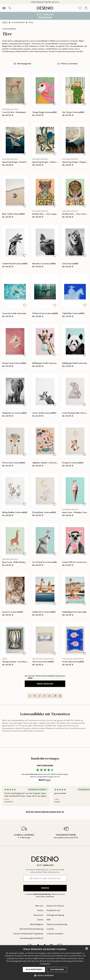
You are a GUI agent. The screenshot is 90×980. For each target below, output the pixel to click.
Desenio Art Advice (55, 906)
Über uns (39, 906)
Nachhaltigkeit (37, 924)
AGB (49, 920)
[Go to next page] (60, 696)
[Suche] (10, 8)
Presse (40, 910)
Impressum (38, 915)
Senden (45, 888)
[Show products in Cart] (86, 8)
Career (40, 920)
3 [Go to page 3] (44, 696)
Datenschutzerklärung (42, 894)
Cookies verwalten (55, 934)
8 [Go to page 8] (55, 696)
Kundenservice (53, 910)
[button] (45, 975)
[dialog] (45, 963)
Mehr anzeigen (45, 684)
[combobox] (87, 949)
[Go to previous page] (30, 696)
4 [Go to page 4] (49, 696)
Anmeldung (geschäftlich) (32, 938)
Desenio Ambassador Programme (28, 934)
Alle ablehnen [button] (57, 969)
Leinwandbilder (18, 22)
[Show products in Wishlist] (80, 8)
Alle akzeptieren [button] (34, 969)
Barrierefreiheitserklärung (32, 929)
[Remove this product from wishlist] (25, 104)
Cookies (50, 929)
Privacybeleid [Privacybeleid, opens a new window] (45, 964)
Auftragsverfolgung (55, 915)
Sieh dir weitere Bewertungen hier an (45, 812)
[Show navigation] (4, 8)
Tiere (31, 22)
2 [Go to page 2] (40, 696)
